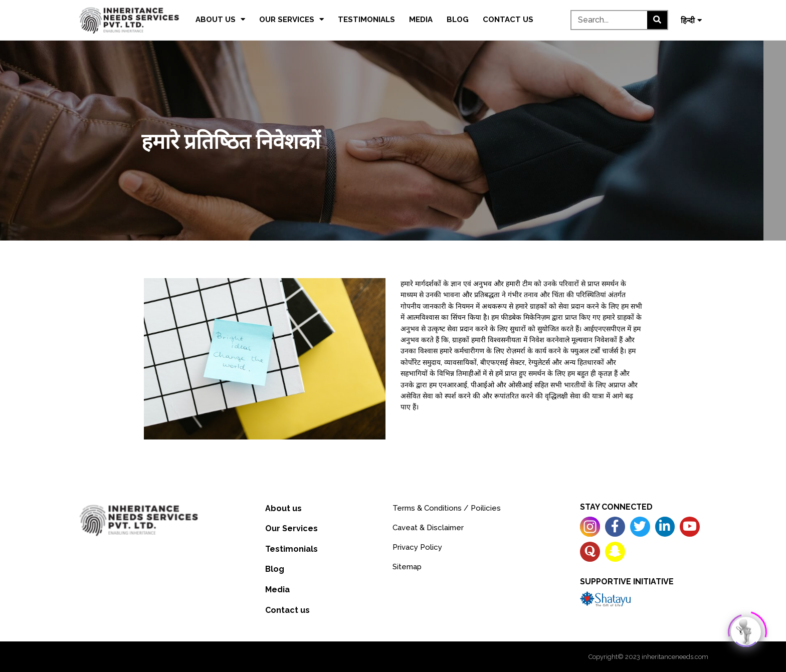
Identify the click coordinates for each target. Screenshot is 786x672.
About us (220, 19)
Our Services (291, 19)
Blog (458, 20)
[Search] (657, 20)
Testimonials (366, 20)
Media (421, 20)
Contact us (508, 20)
